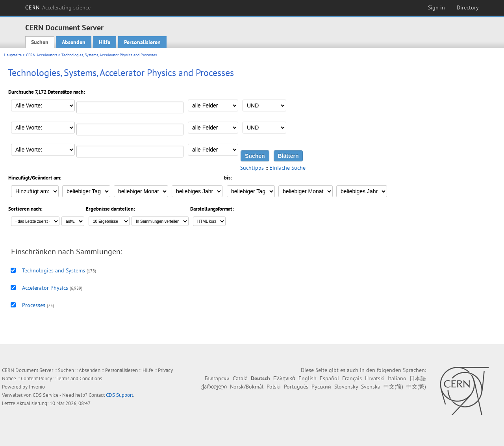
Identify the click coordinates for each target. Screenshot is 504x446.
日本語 (418, 378)
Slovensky (346, 387)
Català (240, 378)
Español (329, 378)
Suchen (40, 42)
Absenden (74, 42)
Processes (34, 305)
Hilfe (105, 42)
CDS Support (120, 395)
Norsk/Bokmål (247, 387)
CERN (58, 7)
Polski (274, 387)
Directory (468, 7)
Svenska (371, 387)
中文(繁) (416, 387)
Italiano (397, 378)
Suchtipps (252, 168)
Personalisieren (142, 42)
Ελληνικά (284, 378)
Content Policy (36, 378)
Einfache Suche (287, 168)
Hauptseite (13, 55)
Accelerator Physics (45, 288)
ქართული (214, 387)
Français (352, 378)
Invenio (37, 387)
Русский (321, 387)
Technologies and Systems (54, 270)
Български (217, 378)
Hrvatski (375, 378)
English (308, 378)
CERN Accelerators (42, 55)
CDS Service (46, 395)
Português (296, 387)
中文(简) (393, 387)
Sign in (436, 7)
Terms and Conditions (79, 378)
